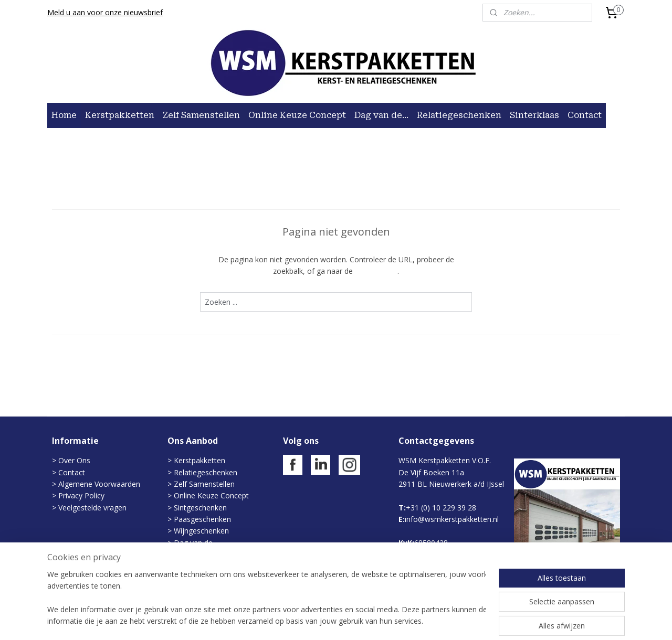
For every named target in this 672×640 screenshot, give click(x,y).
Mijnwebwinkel (460, 621)
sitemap (306, 621)
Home (64, 115)
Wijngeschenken (201, 531)
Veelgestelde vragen (92, 508)
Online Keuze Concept (297, 115)
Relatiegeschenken (459, 115)
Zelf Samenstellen (201, 115)
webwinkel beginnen (368, 621)
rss (328, 621)
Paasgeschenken (202, 519)
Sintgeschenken (200, 508)
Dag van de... (381, 115)
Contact (585, 115)
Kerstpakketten (120, 115)
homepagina (376, 271)
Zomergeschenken (206, 566)
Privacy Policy (80, 495)
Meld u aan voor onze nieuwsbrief (105, 12)
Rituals (185, 578)
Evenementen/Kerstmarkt (217, 554)
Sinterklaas (534, 115)
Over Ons (74, 460)
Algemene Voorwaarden (99, 484)
